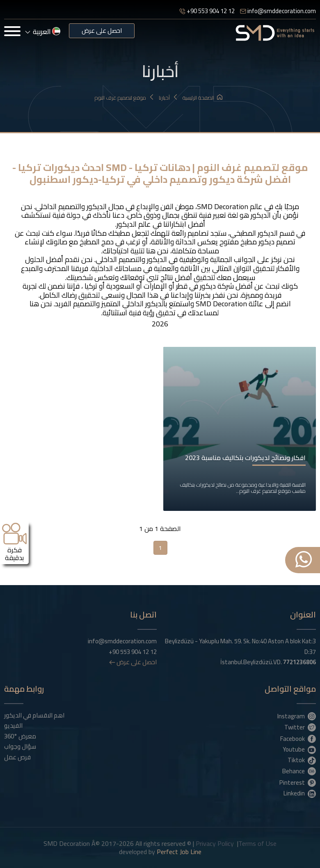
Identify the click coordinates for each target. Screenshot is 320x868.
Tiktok (302, 760)
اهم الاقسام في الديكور (34, 715)
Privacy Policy (215, 843)
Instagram (297, 716)
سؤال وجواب (20, 747)
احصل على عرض (102, 31)
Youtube (299, 749)
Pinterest (298, 782)
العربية (43, 32)
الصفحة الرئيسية (202, 98)
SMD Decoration (223, 206)
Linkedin (300, 793)
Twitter (300, 727)
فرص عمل (17, 757)
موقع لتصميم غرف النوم (125, 98)
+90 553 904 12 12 (207, 11)
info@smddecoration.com (278, 11)
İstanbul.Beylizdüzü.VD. (268, 662)
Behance (299, 771)
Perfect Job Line (179, 852)
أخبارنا (168, 98)
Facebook (298, 738)
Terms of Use (257, 843)
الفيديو (13, 726)
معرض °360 (20, 736)
